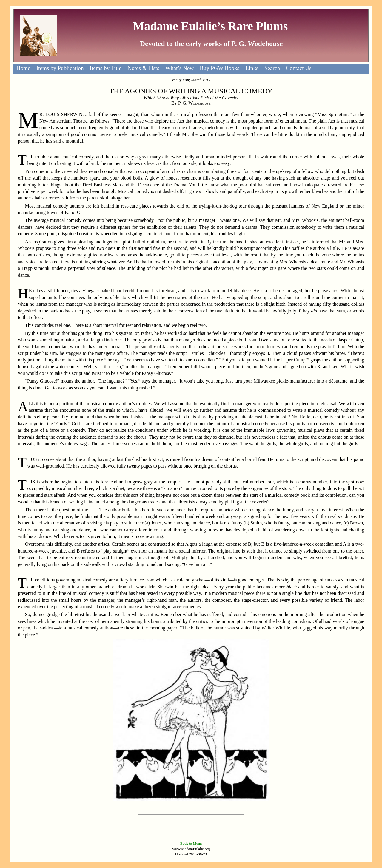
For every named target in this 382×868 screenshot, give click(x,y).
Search (272, 68)
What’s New (180, 68)
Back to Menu (191, 844)
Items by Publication (60, 68)
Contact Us (299, 68)
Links (252, 68)
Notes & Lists (143, 68)
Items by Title (106, 68)
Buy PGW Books (220, 68)
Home (23, 68)
